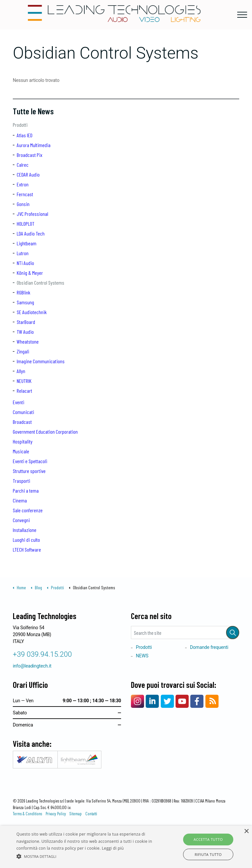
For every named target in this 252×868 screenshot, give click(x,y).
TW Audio (25, 332)
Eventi (19, 402)
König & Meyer (30, 273)
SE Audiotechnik (32, 312)
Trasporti (21, 481)
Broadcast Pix (30, 155)
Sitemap (76, 814)
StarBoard (26, 322)
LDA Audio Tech (31, 233)
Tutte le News (33, 111)
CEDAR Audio (28, 174)
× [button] (246, 831)
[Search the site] (185, 632)
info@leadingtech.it (32, 666)
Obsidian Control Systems (41, 283)
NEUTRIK (24, 381)
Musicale (21, 451)
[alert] (126, 847)
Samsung (25, 302)
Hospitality (23, 441)
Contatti (91, 814)
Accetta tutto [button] (208, 839)
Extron (23, 184)
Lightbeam (27, 243)
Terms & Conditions (27, 814)
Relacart (24, 391)
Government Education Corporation (45, 432)
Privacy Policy (56, 814)
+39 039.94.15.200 (42, 654)
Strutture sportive (29, 471)
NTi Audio (25, 263)
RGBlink (23, 292)
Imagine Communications (41, 361)
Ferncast (25, 194)
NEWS (142, 656)
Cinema (20, 500)
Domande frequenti (209, 647)
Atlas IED (25, 135)
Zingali (23, 351)
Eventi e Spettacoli (30, 461)
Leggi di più (113, 848)
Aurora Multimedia (34, 145)
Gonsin (23, 204)
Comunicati (23, 412)
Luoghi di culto (26, 540)
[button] (233, 632)
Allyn (21, 371)
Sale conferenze (28, 510)
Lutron (23, 253)
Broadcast (22, 422)
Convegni (21, 520)
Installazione (25, 530)
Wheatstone (28, 341)
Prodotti (20, 125)
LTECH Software (27, 549)
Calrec (23, 165)
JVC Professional (32, 214)
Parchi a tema (26, 491)
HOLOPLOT (26, 224)
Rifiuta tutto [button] (208, 854)
